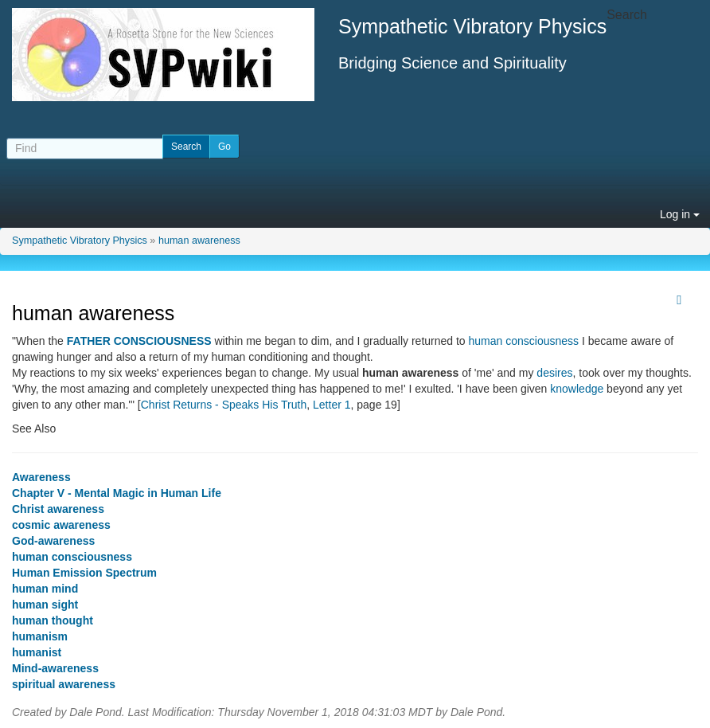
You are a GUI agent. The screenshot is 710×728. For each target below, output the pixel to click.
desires (554, 373)
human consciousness (524, 341)
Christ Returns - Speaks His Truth (224, 405)
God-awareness (53, 541)
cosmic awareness (61, 525)
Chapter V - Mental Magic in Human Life (117, 493)
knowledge (577, 389)
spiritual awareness (64, 684)
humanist (37, 652)
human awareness (199, 241)
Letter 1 (332, 405)
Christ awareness (58, 509)
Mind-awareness (55, 668)
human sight (45, 605)
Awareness (41, 477)
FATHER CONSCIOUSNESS (139, 341)
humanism (40, 636)
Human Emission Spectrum (84, 573)
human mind (45, 589)
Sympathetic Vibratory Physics (80, 241)
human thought (53, 620)
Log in (680, 214)
